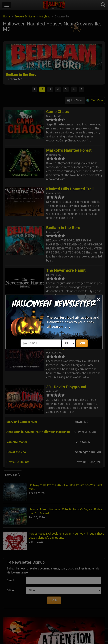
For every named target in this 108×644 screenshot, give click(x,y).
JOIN (82, 343)
